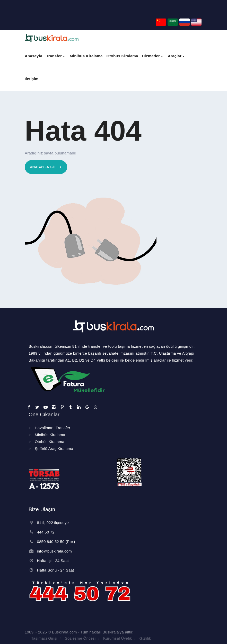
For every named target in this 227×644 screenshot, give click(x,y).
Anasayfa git (46, 167)
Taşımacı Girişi (44, 638)
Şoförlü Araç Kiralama (54, 449)
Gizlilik (145, 638)
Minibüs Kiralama (50, 435)
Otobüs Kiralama (50, 442)
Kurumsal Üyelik (117, 638)
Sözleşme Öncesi (80, 638)
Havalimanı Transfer (53, 428)
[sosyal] (29, 407)
